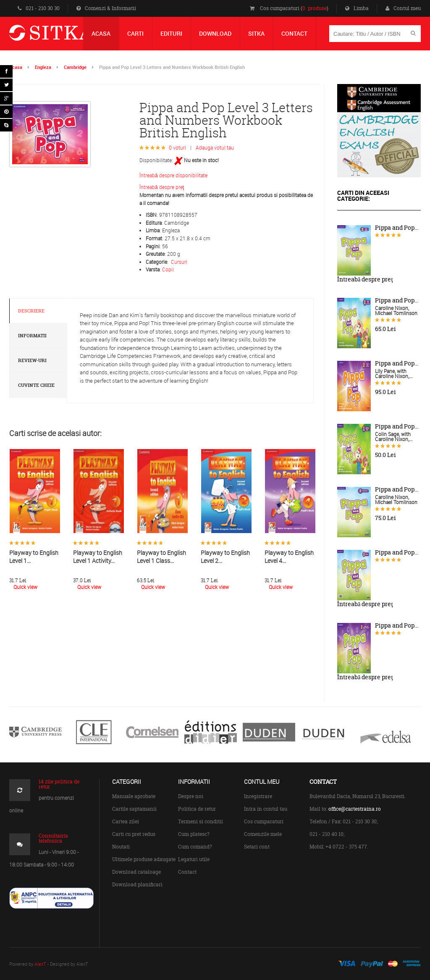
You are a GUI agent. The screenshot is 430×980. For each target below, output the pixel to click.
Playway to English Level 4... (289, 557)
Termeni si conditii (201, 821)
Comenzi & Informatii (106, 8)
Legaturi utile (194, 859)
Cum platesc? (194, 834)
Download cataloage (136, 872)
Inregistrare (258, 796)
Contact (187, 872)
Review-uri (32, 360)
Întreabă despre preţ (162, 187)
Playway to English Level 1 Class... (161, 557)
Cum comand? (195, 847)
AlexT (40, 964)
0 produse (315, 8)
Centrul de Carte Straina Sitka (63, 36)
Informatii (32, 336)
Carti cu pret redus (134, 834)
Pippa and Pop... (397, 228)
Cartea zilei (126, 821)
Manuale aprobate (134, 796)
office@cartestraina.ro (355, 809)
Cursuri (179, 262)
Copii (168, 269)
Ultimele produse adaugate (144, 859)
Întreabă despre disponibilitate (173, 175)
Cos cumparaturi (264, 821)
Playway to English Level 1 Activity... (98, 557)
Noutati (121, 847)
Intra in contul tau (266, 809)
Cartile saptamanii (134, 809)
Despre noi (191, 796)
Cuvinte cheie (36, 385)
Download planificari (137, 884)
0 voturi (177, 147)
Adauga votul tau (215, 147)
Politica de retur (197, 809)
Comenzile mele (263, 834)
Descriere (31, 311)
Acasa (16, 67)
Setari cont (257, 847)
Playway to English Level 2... (225, 557)
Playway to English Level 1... (34, 557)
